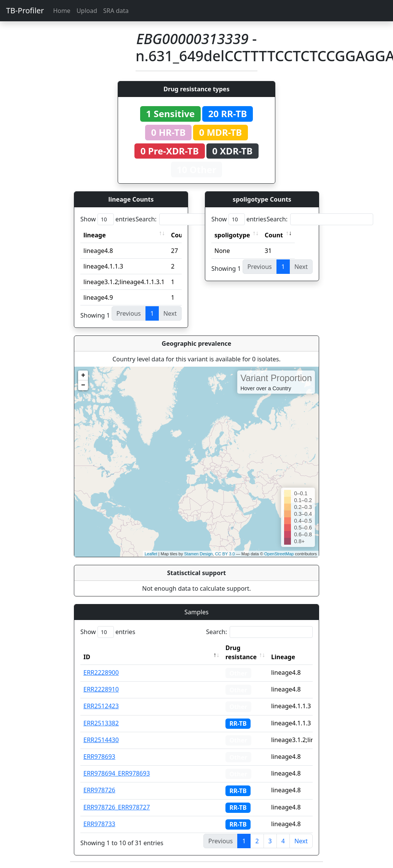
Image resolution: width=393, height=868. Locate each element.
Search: (189, 219)
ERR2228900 (101, 672)
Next (301, 841)
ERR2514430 (101, 740)
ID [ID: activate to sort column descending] (87, 657)
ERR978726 (99, 790)
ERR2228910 (101, 689)
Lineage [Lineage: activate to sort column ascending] (283, 657)
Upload (87, 11)
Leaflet (151, 554)
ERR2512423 (101, 706)
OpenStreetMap (279, 554)
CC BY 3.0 (225, 554)
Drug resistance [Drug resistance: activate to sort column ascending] (241, 652)
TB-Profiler (25, 10)
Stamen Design (198, 554)
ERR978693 (99, 757)
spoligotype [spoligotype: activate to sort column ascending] (232, 235)
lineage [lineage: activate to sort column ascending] (95, 235)
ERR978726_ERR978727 (117, 807)
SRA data (116, 11)
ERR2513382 (101, 723)
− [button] (83, 385)
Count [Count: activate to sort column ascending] (274, 235)
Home (62, 11)
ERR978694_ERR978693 (117, 773)
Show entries (108, 219)
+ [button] (83, 375)
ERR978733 (99, 824)
